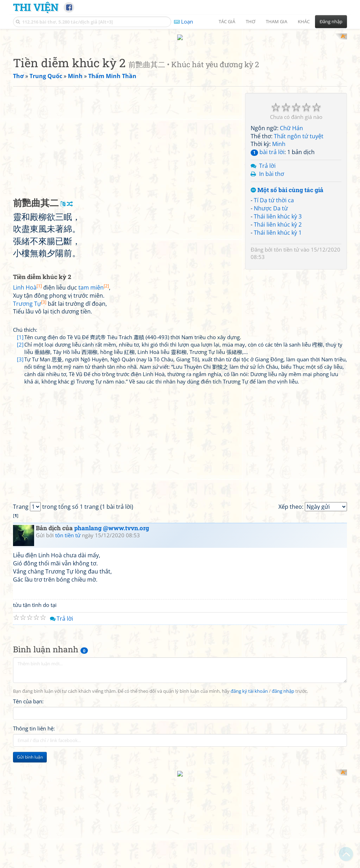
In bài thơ (272, 266)
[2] (20, 436)
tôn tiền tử (287, 341)
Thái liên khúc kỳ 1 (278, 324)
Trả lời (267, 258)
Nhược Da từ (271, 300)
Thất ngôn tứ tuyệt (299, 228)
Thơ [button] (250, 21)
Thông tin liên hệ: (34, 821)
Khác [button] (304, 21)
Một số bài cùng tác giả (287, 282)
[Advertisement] (180, 83)
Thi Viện (36, 7)
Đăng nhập (331, 21)
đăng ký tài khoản (249, 783)
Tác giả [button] (227, 21)
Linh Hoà (27, 379)
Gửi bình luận (30, 849)
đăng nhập (283, 783)
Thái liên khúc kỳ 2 (278, 316)
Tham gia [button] (277, 21)
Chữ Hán (291, 220)
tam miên (94, 379)
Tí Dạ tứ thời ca (274, 292)
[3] (20, 451)
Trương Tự (30, 395)
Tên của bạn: (28, 793)
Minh (279, 236)
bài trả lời (268, 244)
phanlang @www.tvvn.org (112, 620)
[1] (20, 429)
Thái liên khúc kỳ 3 (278, 308)
